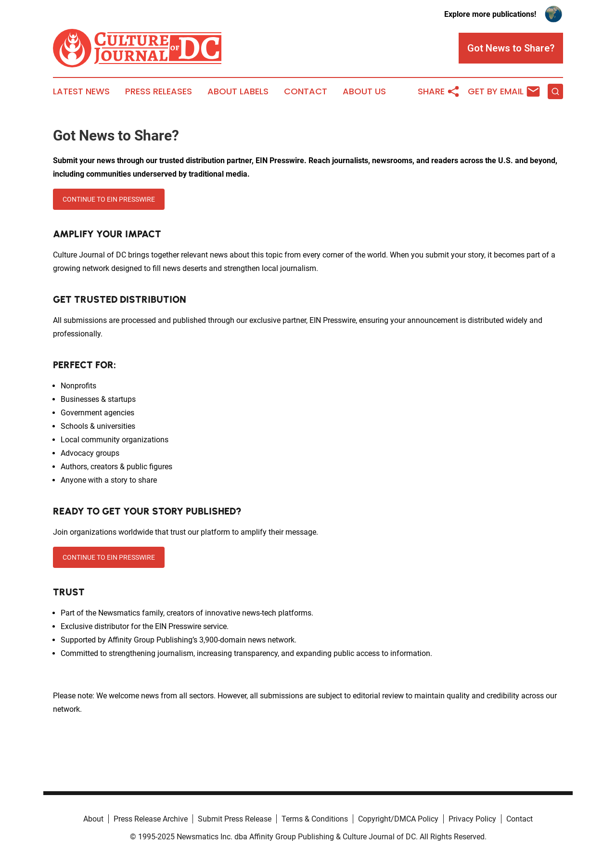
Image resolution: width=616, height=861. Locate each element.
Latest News (81, 91)
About (93, 819)
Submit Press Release (235, 819)
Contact (306, 91)
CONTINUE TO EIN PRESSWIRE (109, 199)
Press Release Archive (151, 819)
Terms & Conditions (315, 819)
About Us (364, 91)
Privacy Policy (472, 819)
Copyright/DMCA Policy (398, 819)
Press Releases (159, 91)
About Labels (238, 91)
